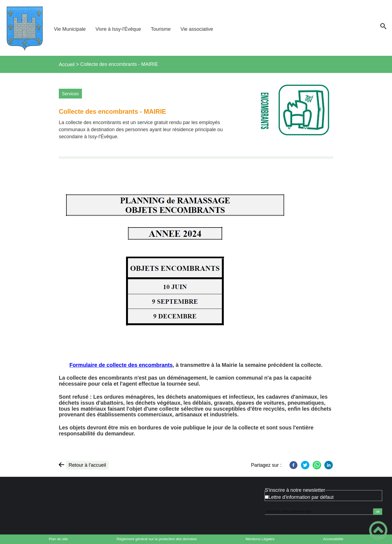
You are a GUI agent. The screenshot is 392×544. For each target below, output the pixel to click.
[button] (383, 28)
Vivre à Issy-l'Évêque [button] (118, 29)
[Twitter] (305, 465)
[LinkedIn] (329, 465)
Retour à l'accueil (87, 465)
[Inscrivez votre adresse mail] (319, 512)
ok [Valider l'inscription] (378, 511)
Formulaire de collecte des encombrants (121, 365)
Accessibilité (333, 539)
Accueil (67, 64)
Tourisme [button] (161, 29)
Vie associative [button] (197, 29)
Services (70, 94)
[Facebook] (293, 465)
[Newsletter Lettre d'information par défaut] (267, 497)
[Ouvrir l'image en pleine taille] (292, 114)
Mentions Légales (260, 539)
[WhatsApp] (317, 465)
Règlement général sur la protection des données (157, 539)
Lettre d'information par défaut (301, 497)
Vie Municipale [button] (70, 29)
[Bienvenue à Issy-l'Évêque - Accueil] (24, 28)
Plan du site (58, 539)
